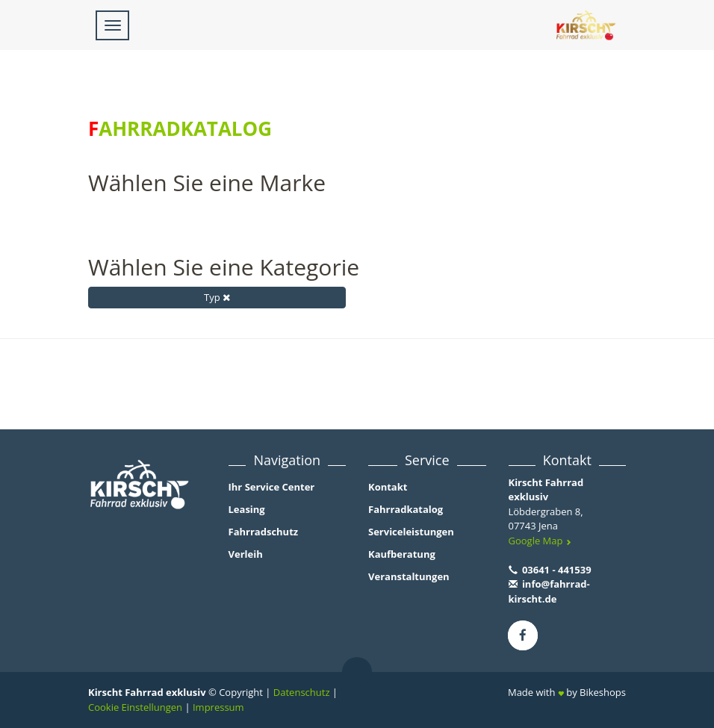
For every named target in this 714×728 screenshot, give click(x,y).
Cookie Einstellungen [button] (135, 707)
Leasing (247, 509)
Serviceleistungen (411, 532)
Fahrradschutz (264, 532)
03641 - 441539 (550, 570)
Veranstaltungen (409, 576)
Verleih (246, 554)
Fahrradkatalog (406, 509)
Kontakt (388, 487)
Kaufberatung (402, 554)
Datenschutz (302, 692)
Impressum (218, 707)
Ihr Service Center (272, 487)
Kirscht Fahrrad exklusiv (546, 490)
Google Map (540, 541)
